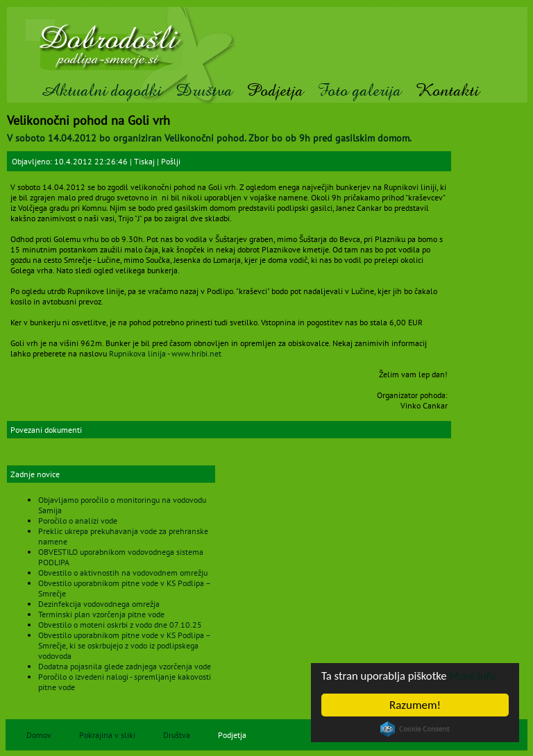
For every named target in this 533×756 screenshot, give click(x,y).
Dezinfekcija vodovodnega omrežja (99, 604)
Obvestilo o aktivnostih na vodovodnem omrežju (123, 573)
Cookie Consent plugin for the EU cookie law (415, 729)
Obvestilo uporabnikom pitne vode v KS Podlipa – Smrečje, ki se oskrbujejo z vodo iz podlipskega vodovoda (124, 645)
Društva (204, 91)
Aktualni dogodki (101, 91)
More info (475, 676)
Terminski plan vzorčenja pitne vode (101, 614)
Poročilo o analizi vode (78, 521)
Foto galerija (359, 91)
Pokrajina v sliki (107, 735)
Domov (39, 735)
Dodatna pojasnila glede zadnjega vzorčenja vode (125, 666)
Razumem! (415, 705)
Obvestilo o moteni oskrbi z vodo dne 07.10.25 (120, 625)
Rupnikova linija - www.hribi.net (165, 353)
